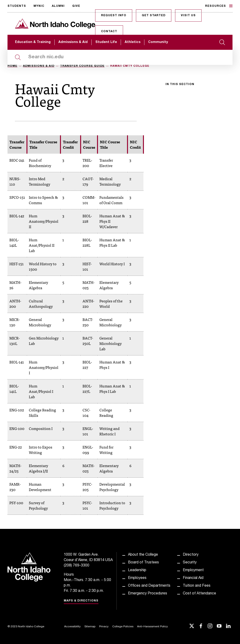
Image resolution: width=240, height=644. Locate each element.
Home (12, 66)
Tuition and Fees (197, 586)
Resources (219, 6)
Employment (193, 570)
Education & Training (33, 42)
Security (190, 563)
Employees (137, 578)
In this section (180, 84)
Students (17, 6)
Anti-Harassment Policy (152, 627)
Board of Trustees (143, 563)
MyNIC (39, 6)
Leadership (137, 570)
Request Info (114, 16)
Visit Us (188, 16)
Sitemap (90, 627)
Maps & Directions (81, 601)
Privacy (104, 627)
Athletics (133, 42)
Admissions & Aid (73, 42)
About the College (143, 555)
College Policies (123, 627)
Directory (191, 555)
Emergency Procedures (148, 594)
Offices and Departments (149, 586)
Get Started (154, 16)
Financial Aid (193, 578)
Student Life (106, 42)
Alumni (58, 6)
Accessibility (72, 627)
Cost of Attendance (199, 594)
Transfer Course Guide (82, 66)
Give (76, 6)
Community (158, 42)
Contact (109, 31)
